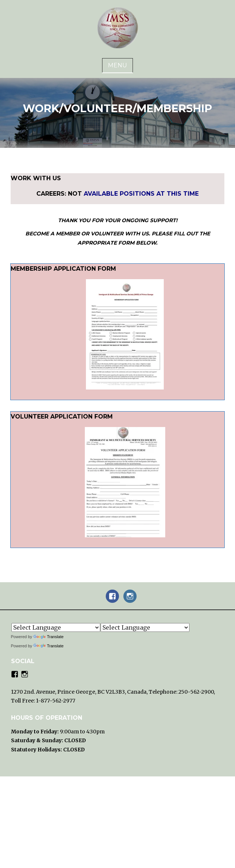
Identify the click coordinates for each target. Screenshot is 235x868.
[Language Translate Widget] (56, 627)
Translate (48, 637)
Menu (117, 65)
